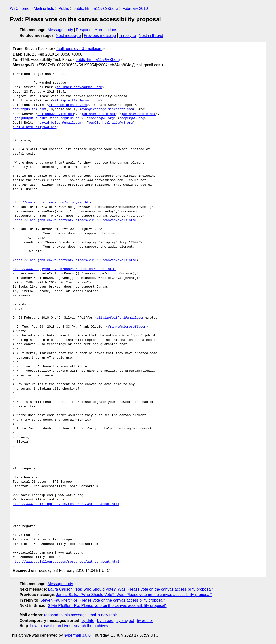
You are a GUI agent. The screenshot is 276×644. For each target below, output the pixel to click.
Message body (60, 30)
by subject (125, 620)
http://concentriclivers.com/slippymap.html (53, 203)
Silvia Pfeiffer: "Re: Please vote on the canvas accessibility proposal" (107, 606)
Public (64, 8)
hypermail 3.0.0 (77, 635)
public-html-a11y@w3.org (96, 8)
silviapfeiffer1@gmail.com (77, 101)
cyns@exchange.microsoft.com (107, 109)
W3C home (20, 8)
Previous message (100, 35)
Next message (68, 35)
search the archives (91, 626)
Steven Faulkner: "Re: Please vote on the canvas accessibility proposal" (102, 600)
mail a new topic (104, 615)
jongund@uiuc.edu (30, 118)
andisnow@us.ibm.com (55, 114)
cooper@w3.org (101, 118)
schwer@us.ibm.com (29, 109)
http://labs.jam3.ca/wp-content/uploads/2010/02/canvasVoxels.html (76, 220)
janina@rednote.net (98, 114)
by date (88, 620)
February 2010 (135, 8)
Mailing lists (44, 8)
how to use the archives (51, 626)
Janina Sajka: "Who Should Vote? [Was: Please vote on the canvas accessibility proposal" (134, 595)
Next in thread (151, 35)
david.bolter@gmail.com (60, 123)
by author (145, 620)
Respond (84, 30)
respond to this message (65, 615)
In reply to (127, 35)
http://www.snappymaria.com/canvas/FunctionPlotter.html (64, 269)
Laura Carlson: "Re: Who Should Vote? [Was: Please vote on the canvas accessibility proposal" (131, 589)
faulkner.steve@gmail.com (79, 49)
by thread (105, 620)
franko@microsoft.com (68, 105)
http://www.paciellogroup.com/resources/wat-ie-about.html (66, 504)
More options (106, 30)
